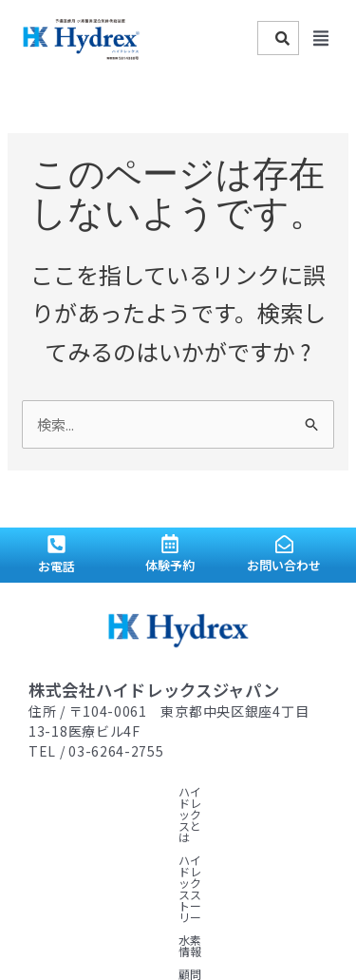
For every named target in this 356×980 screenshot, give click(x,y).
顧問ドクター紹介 (137, 814)
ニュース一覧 (182, 837)
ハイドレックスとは (80, 791)
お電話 (56, 566)
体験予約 (170, 565)
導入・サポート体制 (80, 837)
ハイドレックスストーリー (216, 791)
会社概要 (255, 837)
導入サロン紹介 (239, 814)
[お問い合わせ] (284, 544)
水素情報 (51, 814)
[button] (321, 38)
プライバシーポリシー (85, 860)
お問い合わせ (284, 565)
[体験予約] (170, 544)
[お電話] (56, 544)
